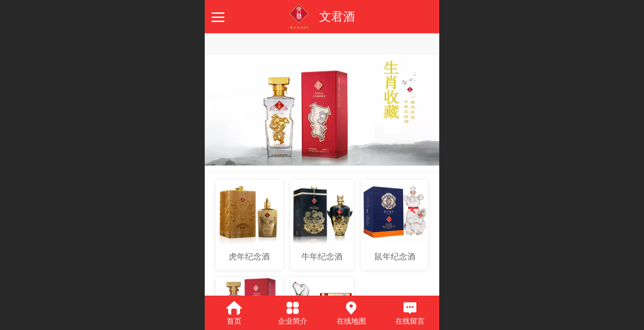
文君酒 (337, 16)
